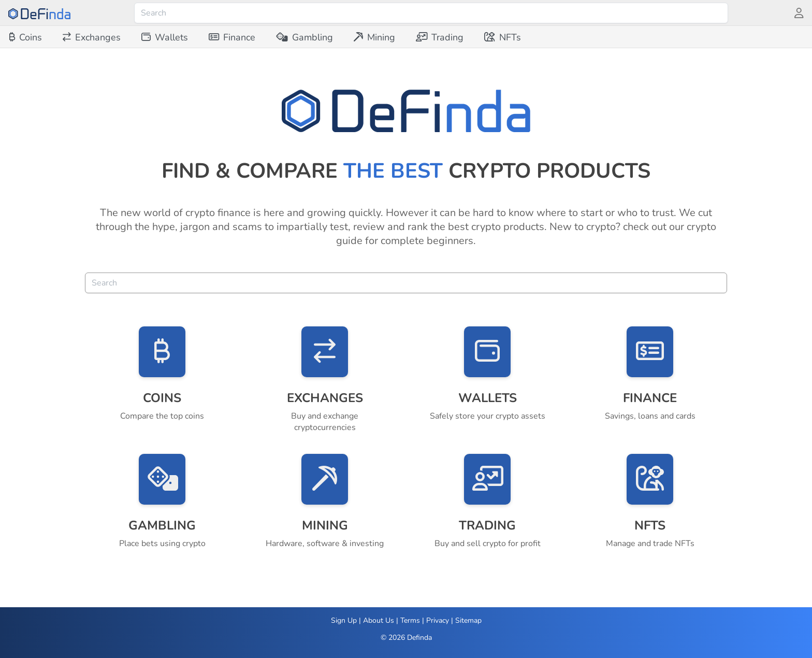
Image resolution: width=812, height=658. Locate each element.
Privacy (438, 620)
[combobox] (431, 13)
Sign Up (344, 620)
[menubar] (265, 37)
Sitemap (468, 620)
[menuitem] (26, 37)
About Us (379, 620)
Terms (410, 620)
